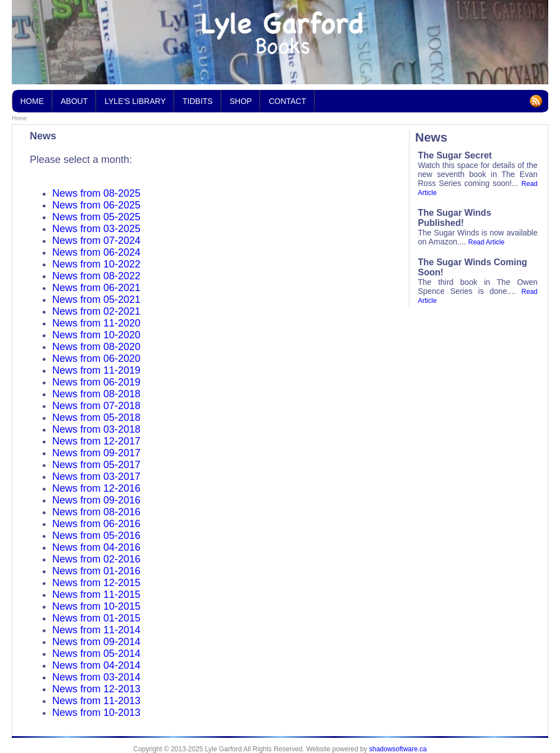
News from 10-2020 (96, 335)
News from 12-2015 (96, 583)
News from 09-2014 (96, 642)
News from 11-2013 (96, 701)
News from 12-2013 (96, 689)
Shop (241, 101)
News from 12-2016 (96, 488)
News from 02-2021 (96, 311)
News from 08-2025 (96, 193)
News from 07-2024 (96, 241)
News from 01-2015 (96, 618)
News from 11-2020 (96, 323)
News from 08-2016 (96, 512)
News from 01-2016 (96, 571)
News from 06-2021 (96, 288)
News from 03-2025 (96, 229)
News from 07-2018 (96, 406)
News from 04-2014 (96, 665)
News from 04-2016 (96, 547)
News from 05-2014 (96, 654)
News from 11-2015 (96, 595)
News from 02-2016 (96, 559)
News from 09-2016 (96, 500)
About (74, 101)
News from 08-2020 (96, 347)
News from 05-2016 (96, 536)
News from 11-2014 (96, 630)
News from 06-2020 (96, 359)
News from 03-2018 (96, 429)
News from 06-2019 (96, 382)
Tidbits (198, 98)
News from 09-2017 (96, 453)
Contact (287, 101)
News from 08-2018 (96, 394)
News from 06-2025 (96, 205)
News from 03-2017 (96, 477)
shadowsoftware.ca (398, 749)
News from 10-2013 (96, 713)
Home (19, 118)
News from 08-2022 (96, 276)
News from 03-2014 (96, 677)
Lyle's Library (135, 98)
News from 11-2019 (96, 370)
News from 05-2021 (96, 300)
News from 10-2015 (96, 606)
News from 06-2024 (96, 252)
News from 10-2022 (96, 264)
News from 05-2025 (96, 217)
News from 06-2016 (96, 524)
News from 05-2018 (96, 418)
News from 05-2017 (96, 465)
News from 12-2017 (96, 441)
